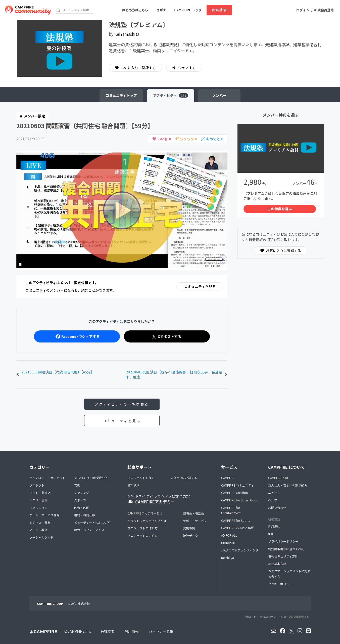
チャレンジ (82, 492)
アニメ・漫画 (38, 500)
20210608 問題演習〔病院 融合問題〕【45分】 (58, 372)
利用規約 (274, 526)
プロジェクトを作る (141, 478)
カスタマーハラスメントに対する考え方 (289, 574)
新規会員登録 (324, 10)
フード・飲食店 (40, 492)
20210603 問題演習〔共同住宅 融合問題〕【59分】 (85, 126)
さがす (161, 10)
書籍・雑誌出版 (85, 515)
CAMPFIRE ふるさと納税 (238, 528)
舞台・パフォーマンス (89, 530)
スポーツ (80, 500)
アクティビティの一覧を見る (122, 404)
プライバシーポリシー (283, 541)
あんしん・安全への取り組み (288, 485)
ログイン (303, 10)
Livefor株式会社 (79, 603)
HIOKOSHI (228, 543)
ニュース (274, 492)
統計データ (190, 535)
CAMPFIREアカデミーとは (145, 513)
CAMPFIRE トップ (188, 10)
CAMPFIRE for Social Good (240, 500)
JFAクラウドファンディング (240, 550)
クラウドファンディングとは (147, 521)
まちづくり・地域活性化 (91, 478)
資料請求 (219, 10)
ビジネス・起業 (40, 522)
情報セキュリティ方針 (283, 556)
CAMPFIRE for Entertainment (231, 510)
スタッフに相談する (184, 478)
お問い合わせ (277, 508)
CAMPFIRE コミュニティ (237, 485)
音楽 (77, 485)
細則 (271, 534)
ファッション (38, 508)
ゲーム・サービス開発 (44, 515)
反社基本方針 (277, 564)
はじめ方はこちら (135, 10)
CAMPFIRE (228, 478)
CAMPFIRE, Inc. (80, 631)
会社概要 (108, 631)
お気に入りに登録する (135, 68)
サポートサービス (195, 521)
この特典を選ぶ (280, 209)
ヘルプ (273, 500)
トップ (121, 95)
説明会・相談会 (193, 513)
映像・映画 (82, 508)
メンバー (219, 95)
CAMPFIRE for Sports (235, 520)
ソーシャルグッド (41, 537)
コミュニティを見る (200, 286)
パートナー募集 (161, 631)
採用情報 (132, 631)
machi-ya (228, 558)
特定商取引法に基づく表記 (286, 549)
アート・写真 (38, 530)
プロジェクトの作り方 (142, 528)
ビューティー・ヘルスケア (92, 522)
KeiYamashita (127, 34)
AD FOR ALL (229, 535)
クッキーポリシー (280, 584)
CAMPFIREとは (278, 478)
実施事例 (189, 528)
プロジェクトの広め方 (142, 535)
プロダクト (37, 485)
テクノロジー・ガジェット (47, 478)
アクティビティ (171, 95)
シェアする (187, 68)
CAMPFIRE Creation (234, 492)
